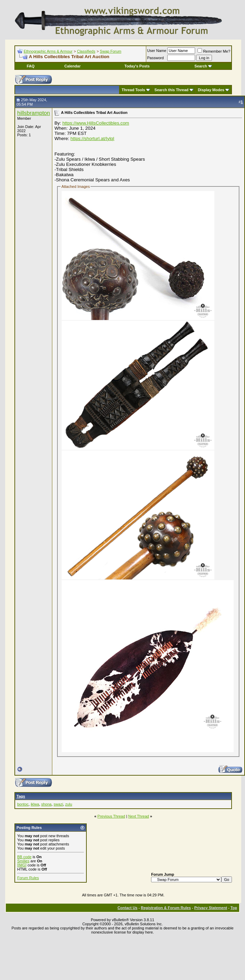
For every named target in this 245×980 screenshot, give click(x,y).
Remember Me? (214, 51)
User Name (157, 51)
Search (203, 66)
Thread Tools (133, 90)
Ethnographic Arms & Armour (48, 51)
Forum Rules (28, 878)
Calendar (72, 66)
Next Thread (139, 816)
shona (46, 804)
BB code (24, 857)
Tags (21, 796)
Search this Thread (172, 90)
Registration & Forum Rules (166, 908)
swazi (58, 804)
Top (234, 908)
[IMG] (22, 865)
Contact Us (127, 908)
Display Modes (211, 90)
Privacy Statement (210, 908)
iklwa (35, 804)
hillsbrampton (34, 113)
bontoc (23, 804)
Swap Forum (110, 51)
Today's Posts (137, 66)
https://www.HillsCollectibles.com (96, 123)
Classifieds (86, 51)
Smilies (23, 861)
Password (156, 58)
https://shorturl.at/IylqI (92, 139)
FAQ (31, 66)
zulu (68, 804)
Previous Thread (111, 816)
